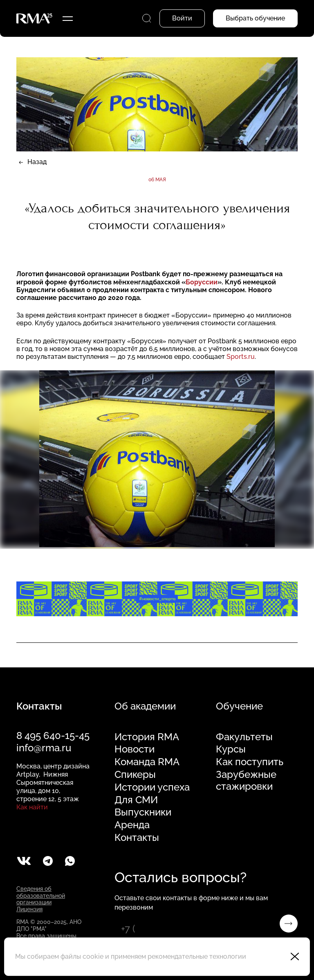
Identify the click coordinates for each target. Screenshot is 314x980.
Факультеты (244, 737)
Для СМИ (136, 800)
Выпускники (143, 812)
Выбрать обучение (255, 18)
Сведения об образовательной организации (41, 896)
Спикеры (135, 775)
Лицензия (29, 909)
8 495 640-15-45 (53, 736)
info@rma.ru (44, 748)
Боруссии (202, 282)
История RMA (147, 737)
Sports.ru (241, 357)
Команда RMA (147, 762)
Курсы (231, 749)
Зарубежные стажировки (246, 781)
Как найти (32, 807)
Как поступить (250, 762)
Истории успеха (152, 787)
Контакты (137, 838)
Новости (135, 749)
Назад (37, 162)
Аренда (132, 825)
